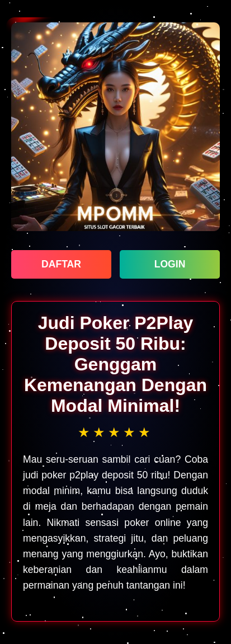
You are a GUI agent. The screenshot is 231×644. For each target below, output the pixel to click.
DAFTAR (61, 264)
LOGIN (170, 264)
